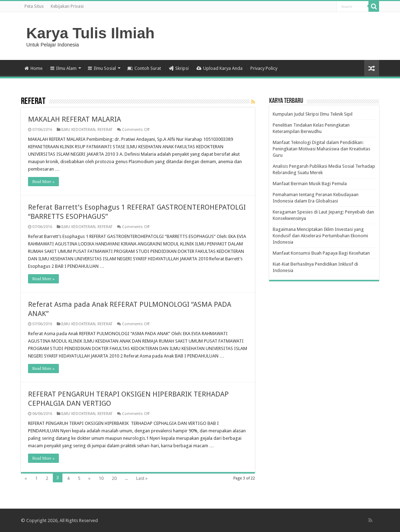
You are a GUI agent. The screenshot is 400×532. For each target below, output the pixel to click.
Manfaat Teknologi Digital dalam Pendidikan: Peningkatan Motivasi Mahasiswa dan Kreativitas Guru (321, 149)
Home (34, 68)
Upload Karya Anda (220, 68)
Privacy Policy (264, 68)
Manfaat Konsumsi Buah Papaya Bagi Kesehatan (321, 253)
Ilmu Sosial (102, 68)
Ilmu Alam (63, 68)
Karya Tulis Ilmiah (90, 33)
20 (114, 478)
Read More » (43, 182)
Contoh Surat (144, 68)
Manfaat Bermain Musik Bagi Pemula (310, 184)
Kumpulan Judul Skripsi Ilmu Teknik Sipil (313, 114)
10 (101, 478)
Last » (142, 478)
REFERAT (105, 130)
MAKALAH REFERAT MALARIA (74, 119)
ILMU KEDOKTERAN (78, 130)
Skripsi (179, 68)
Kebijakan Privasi (67, 6)
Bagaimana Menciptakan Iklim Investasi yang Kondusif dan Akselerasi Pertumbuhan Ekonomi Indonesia (320, 236)
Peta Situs (34, 6)
